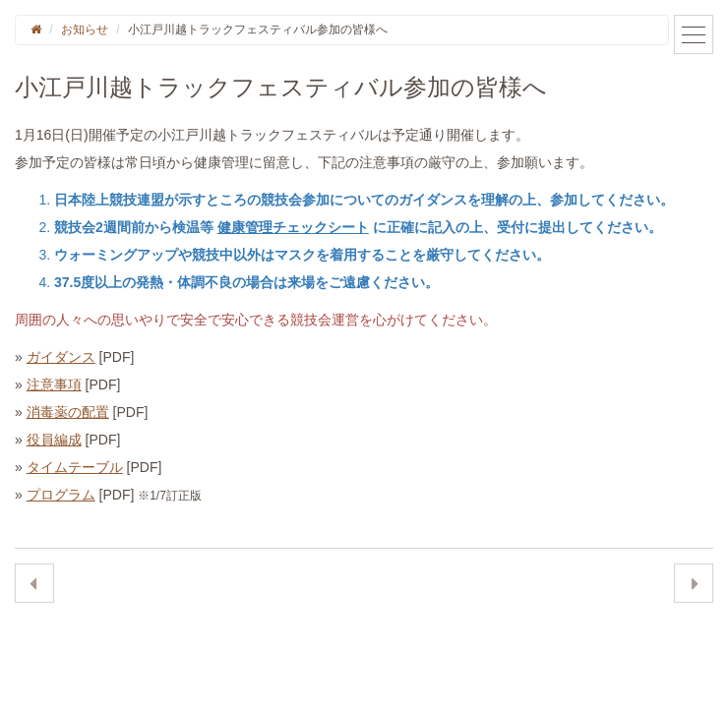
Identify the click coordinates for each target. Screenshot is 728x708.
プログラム (61, 495)
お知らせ (85, 29)
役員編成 (54, 440)
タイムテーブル (75, 467)
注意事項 (54, 384)
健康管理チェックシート (293, 227)
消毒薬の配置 (68, 412)
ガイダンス (61, 357)
